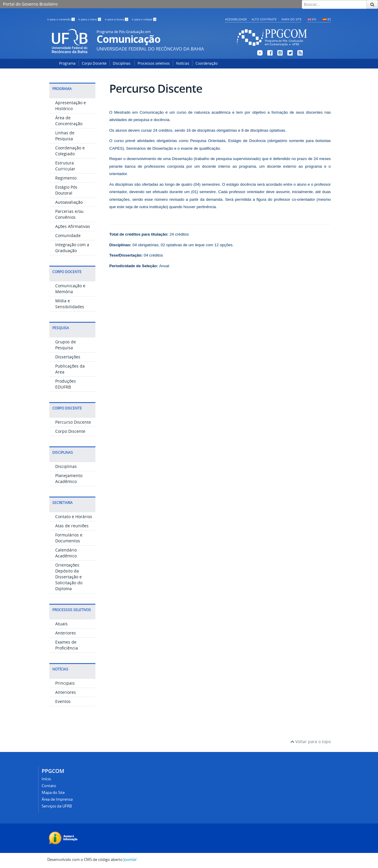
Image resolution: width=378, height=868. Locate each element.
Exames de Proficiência (67, 645)
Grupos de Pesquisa (66, 345)
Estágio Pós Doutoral (66, 190)
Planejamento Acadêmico (69, 478)
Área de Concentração (69, 121)
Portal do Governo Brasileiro (30, 4)
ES (329, 19)
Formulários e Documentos (69, 538)
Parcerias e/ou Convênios (69, 214)
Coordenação (207, 63)
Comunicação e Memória (70, 289)
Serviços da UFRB (57, 806)
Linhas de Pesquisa (65, 136)
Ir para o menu (90, 19)
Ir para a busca (117, 19)
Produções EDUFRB (66, 384)
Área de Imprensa (57, 799)
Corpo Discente (70, 431)
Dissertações (68, 357)
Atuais (61, 624)
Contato (49, 786)
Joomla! (130, 860)
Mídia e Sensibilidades (70, 304)
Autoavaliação (69, 202)
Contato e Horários (74, 517)
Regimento (66, 178)
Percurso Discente (73, 422)
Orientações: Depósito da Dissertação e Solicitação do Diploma (69, 577)
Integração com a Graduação (72, 248)
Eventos (63, 701)
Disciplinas (122, 63)
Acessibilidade (236, 19)
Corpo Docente (94, 63)
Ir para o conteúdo (61, 19)
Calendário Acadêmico (66, 553)
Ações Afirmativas (73, 226)
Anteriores (66, 633)
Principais (65, 683)
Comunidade (68, 235)
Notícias (183, 63)
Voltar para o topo (311, 741)
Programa (67, 63)
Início (46, 779)
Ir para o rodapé (144, 19)
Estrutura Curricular (65, 166)
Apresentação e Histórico (71, 106)
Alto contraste (264, 19)
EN (314, 19)
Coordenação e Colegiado (70, 151)
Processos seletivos (154, 63)
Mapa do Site (291, 19)
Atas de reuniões (72, 526)
